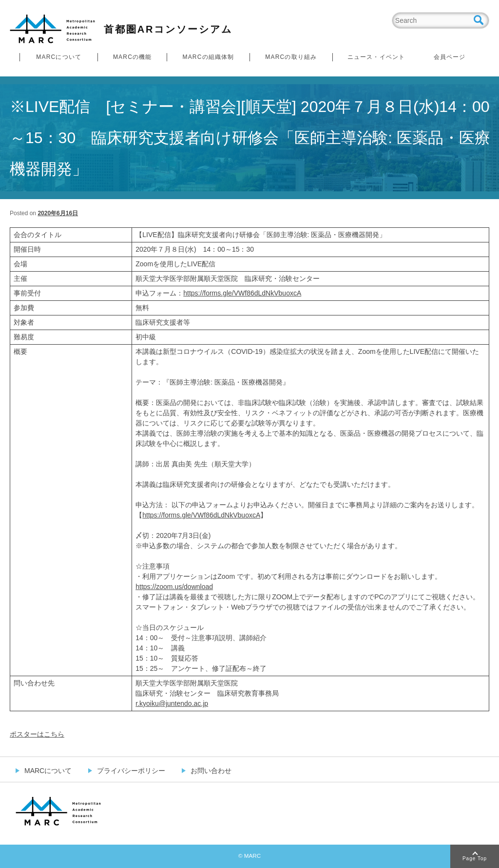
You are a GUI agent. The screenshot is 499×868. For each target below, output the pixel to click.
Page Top (475, 859)
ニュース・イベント (376, 57)
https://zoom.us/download (174, 587)
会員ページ (450, 57)
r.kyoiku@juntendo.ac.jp (172, 703)
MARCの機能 (133, 57)
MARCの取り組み (291, 57)
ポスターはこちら (37, 734)
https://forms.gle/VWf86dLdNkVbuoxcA (242, 293)
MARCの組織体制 (208, 57)
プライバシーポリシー (131, 771)
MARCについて (59, 57)
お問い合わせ (211, 771)
